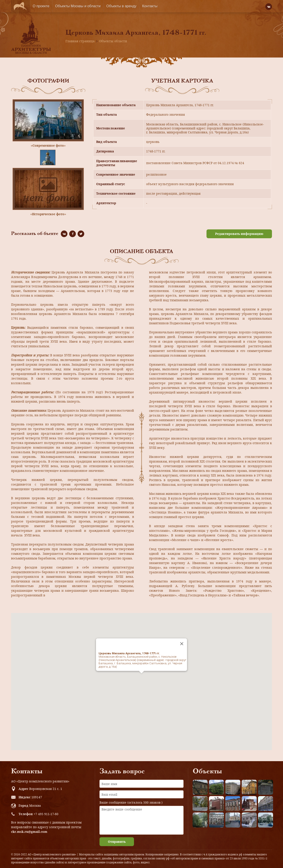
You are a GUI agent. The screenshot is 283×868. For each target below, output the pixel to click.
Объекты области (113, 41)
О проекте (41, 6)
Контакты (150, 6)
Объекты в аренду (121, 6)
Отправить (117, 842)
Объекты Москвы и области (78, 6)
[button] (141, 677)
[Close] (182, 644)
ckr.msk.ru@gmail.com (29, 832)
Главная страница (80, 41)
